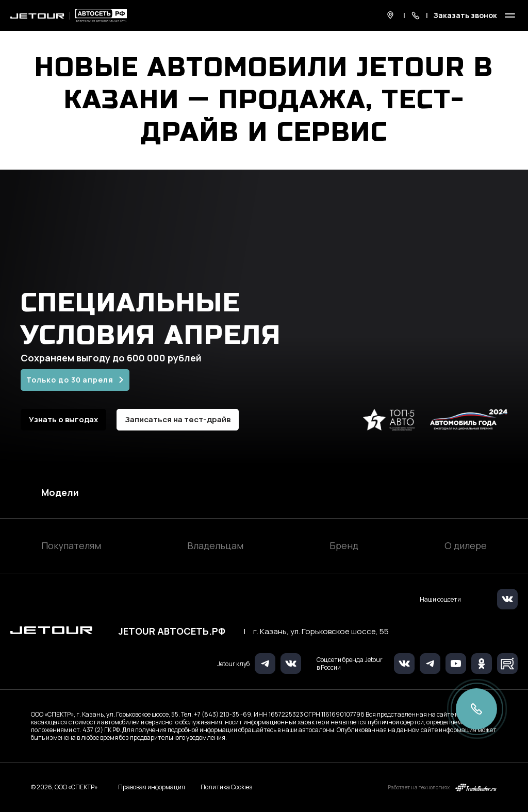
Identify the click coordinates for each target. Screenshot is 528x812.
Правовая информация (152, 787)
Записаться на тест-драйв (178, 419)
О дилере (466, 545)
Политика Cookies (226, 787)
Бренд (344, 545)
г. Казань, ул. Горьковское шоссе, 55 (321, 632)
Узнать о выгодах (63, 419)
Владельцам (215, 545)
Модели (60, 492)
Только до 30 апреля (70, 380)
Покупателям (71, 545)
